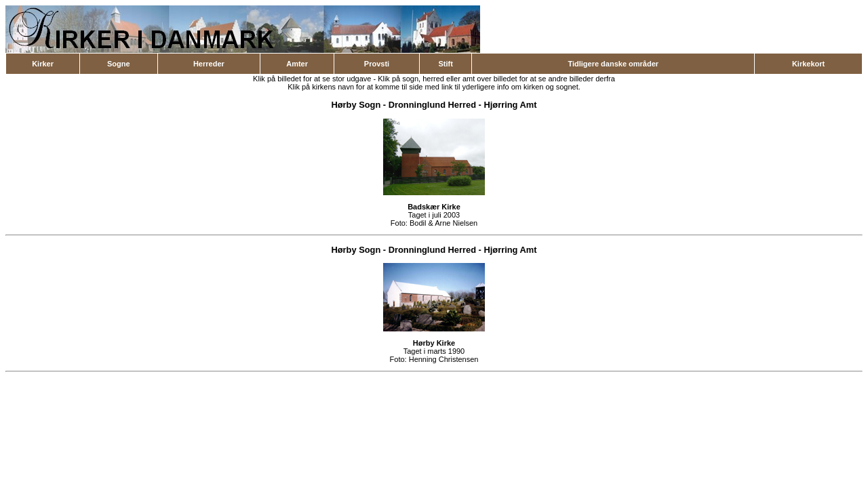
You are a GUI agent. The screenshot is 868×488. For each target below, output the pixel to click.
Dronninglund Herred (432, 105)
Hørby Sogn (356, 105)
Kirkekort (808, 64)
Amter (297, 64)
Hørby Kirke (434, 343)
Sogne (119, 64)
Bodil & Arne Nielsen (443, 223)
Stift (445, 64)
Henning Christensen (444, 359)
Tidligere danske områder (613, 64)
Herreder (209, 64)
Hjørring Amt (510, 105)
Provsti (377, 64)
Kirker (43, 64)
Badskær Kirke (434, 207)
